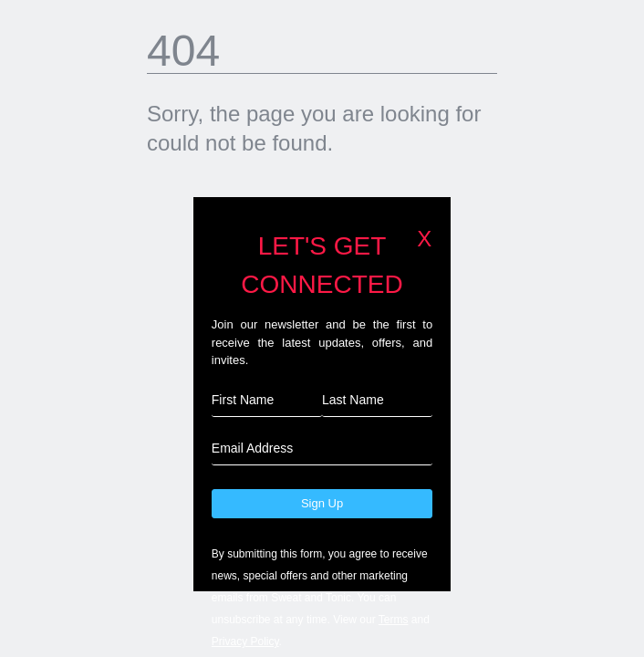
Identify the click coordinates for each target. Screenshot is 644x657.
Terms (394, 620)
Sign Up (322, 503)
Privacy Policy (245, 641)
